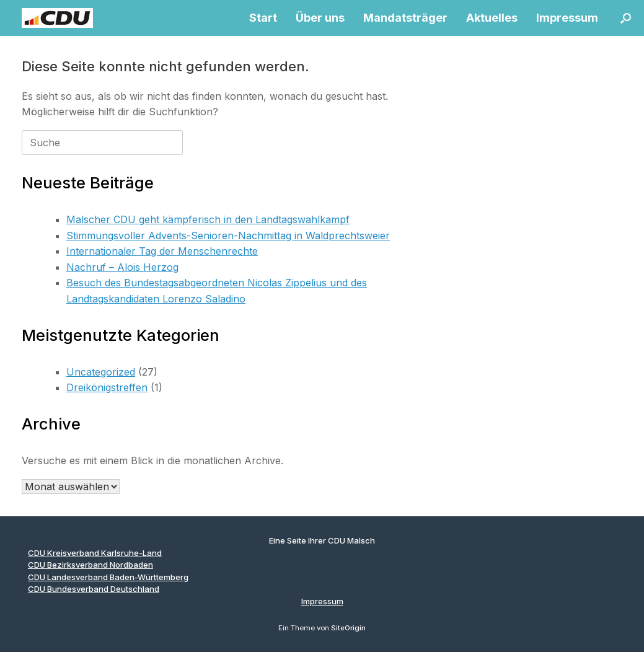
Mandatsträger (405, 18)
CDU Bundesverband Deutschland (94, 589)
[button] (626, 18)
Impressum (567, 18)
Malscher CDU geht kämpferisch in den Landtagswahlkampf (208, 219)
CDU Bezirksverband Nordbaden (90, 565)
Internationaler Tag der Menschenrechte (162, 251)
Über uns (320, 18)
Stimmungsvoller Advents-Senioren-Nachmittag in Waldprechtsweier (228, 236)
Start (263, 18)
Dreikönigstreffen (107, 387)
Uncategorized (101, 372)
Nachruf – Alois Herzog (122, 267)
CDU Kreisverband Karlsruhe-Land (95, 553)
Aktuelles (492, 18)
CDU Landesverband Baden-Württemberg (108, 577)
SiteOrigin (348, 628)
